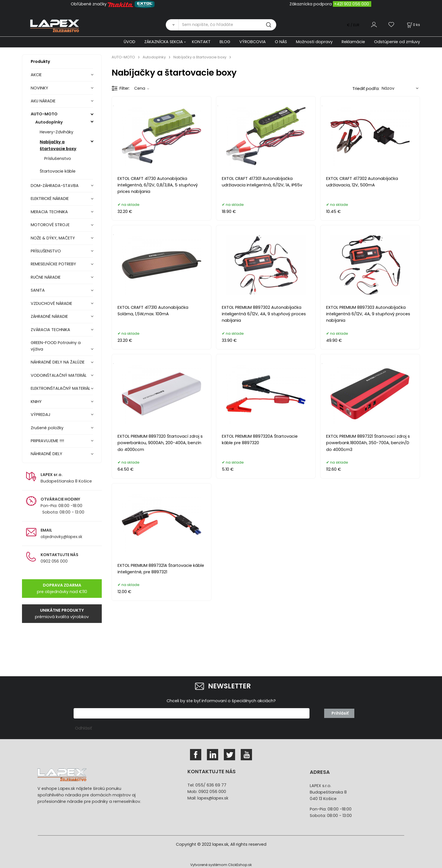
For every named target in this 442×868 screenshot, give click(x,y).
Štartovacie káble (58, 171)
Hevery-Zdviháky (57, 132)
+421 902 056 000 (352, 4)
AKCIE (36, 75)
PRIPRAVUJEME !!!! (47, 441)
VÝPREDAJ (41, 415)
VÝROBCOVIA (253, 42)
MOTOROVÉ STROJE (50, 225)
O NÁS (281, 42)
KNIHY (36, 402)
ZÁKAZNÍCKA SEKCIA (164, 42)
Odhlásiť (83, 728)
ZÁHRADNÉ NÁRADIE (49, 316)
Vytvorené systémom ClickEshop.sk (221, 865)
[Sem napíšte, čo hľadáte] (227, 25)
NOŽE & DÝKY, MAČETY (53, 238)
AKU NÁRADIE (43, 101)
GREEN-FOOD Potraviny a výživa (56, 346)
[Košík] (413, 25)
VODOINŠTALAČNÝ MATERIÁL (59, 375)
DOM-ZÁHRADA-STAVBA (55, 186)
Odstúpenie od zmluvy (397, 42)
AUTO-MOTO (44, 114)
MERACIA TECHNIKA (49, 212)
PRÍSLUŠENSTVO (46, 251)
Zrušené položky (47, 428)
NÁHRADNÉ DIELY (47, 454)
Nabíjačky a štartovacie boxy (58, 145)
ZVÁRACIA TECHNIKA (50, 330)
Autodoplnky (49, 122)
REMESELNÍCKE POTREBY (53, 264)
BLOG (225, 42)
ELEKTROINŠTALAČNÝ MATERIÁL (60, 388)
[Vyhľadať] (172, 25)
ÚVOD (130, 42)
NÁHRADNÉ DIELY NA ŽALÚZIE (58, 362)
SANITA (38, 290)
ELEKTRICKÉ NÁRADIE (50, 199)
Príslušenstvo (58, 158)
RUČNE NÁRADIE (46, 277)
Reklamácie (353, 42)
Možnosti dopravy (314, 42)
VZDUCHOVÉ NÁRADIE (51, 303)
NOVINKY (39, 88)
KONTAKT (201, 42)
